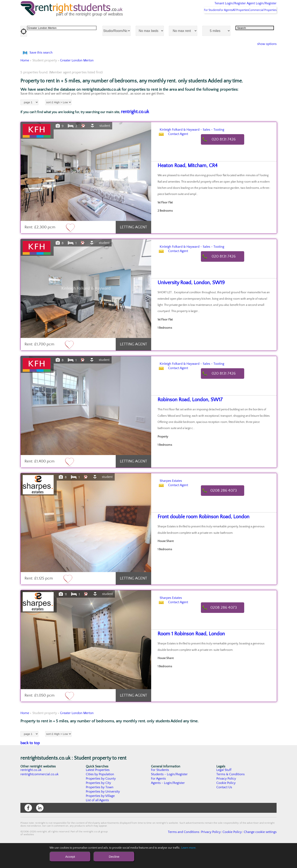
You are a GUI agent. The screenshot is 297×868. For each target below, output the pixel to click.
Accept (70, 857)
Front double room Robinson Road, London (198, 539)
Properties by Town (100, 809)
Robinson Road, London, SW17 (186, 422)
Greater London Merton (77, 82)
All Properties (232, 21)
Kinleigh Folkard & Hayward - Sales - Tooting (211, 151)
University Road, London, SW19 (187, 305)
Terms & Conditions (231, 796)
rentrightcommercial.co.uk (40, 796)
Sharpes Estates (178, 502)
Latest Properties (98, 792)
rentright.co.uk (135, 134)
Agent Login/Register (256, 6)
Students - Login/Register (170, 796)
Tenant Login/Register (211, 6)
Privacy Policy (226, 800)
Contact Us (224, 809)
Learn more (189, 848)
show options (264, 55)
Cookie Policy (226, 805)
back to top (30, 765)
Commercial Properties (260, 21)
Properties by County (101, 800)
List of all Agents (97, 822)
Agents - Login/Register (168, 805)
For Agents (212, 21)
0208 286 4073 (228, 512)
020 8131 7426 (228, 161)
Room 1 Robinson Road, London (187, 656)
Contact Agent (182, 161)
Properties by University (103, 813)
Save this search (45, 69)
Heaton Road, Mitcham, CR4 (184, 188)
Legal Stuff (224, 792)
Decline (114, 857)
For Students (193, 21)
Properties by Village (100, 818)
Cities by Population (100, 796)
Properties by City (98, 805)
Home (25, 82)
